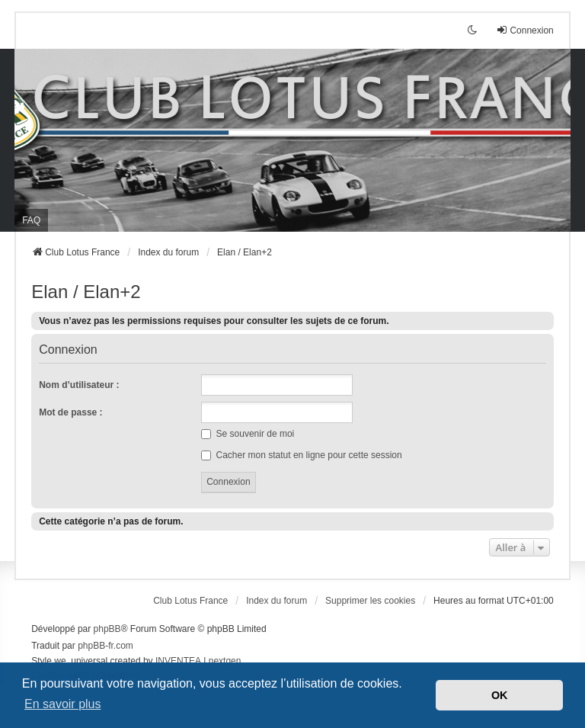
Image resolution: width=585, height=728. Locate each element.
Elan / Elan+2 (86, 292)
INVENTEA (178, 661)
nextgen (225, 661)
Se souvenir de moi (248, 434)
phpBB (107, 629)
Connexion (68, 350)
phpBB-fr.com (105, 646)
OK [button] (500, 695)
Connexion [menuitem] (524, 30)
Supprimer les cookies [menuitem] (370, 601)
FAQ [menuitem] (31, 220)
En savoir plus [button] (63, 704)
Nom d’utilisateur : (79, 385)
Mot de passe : (70, 412)
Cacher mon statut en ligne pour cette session (301, 455)
